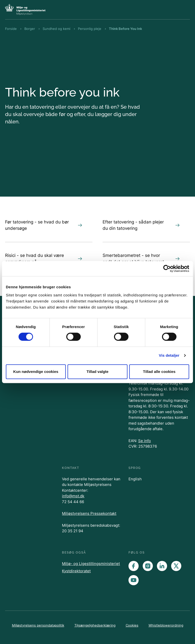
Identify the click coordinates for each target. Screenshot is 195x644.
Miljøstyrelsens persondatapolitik (38, 625)
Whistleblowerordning (166, 625)
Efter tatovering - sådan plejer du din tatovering (141, 225)
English (135, 479)
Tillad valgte (97, 372)
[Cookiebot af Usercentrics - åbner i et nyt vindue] (167, 269)
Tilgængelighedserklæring (95, 625)
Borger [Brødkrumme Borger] (30, 29)
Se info (144, 441)
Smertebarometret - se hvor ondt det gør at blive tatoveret (141, 259)
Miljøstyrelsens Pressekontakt (89, 513)
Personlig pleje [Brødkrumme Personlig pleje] (90, 29)
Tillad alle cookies (159, 372)
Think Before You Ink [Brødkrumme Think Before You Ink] (125, 29)
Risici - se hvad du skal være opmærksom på (44, 259)
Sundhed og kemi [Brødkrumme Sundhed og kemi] (56, 29)
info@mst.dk (73, 496)
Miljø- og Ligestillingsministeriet (91, 564)
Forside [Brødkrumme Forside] (11, 29)
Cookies (132, 625)
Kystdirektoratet (76, 571)
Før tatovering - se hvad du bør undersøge (44, 225)
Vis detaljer (169, 355)
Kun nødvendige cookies (36, 372)
